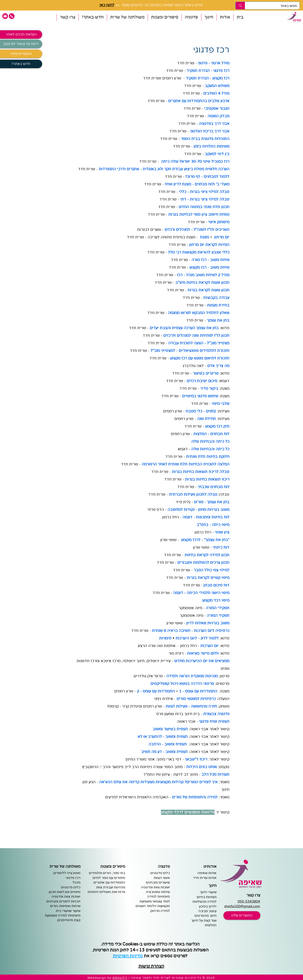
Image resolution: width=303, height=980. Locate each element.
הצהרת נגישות (151, 966)
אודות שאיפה (207, 873)
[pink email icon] (5, 16)
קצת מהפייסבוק (69, 920)
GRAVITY (120, 978)
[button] (225, 17)
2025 (211, 978)
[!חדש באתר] (21, 64)
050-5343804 (249, 901)
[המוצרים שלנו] (21, 54)
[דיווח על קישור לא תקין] (21, 44)
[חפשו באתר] (275, 6)
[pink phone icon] (12, 16)
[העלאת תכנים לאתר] (21, 34)
